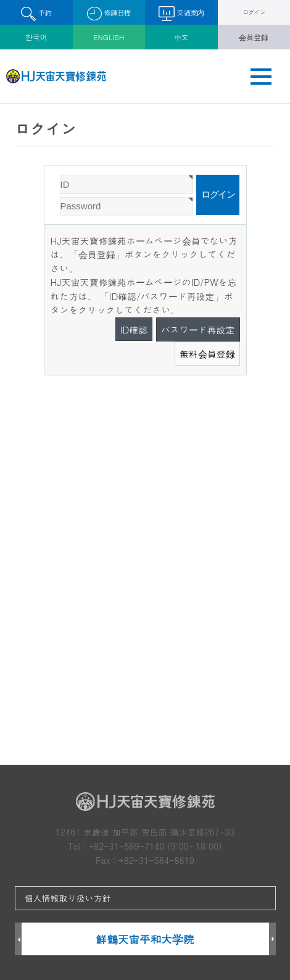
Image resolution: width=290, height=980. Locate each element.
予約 (36, 14)
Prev (18, 940)
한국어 (36, 37)
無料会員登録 (207, 354)
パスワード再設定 (198, 329)
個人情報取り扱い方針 (68, 898)
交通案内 (181, 14)
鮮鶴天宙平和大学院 (145, 939)
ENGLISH (109, 37)
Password (45, 166)
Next (272, 940)
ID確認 (134, 329)
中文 (181, 37)
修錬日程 (109, 14)
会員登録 (254, 37)
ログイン (254, 12)
